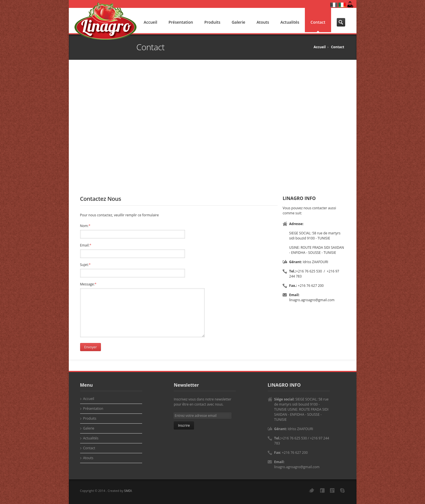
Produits (212, 22)
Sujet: (85, 265)
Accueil (151, 22)
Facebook (322, 490)
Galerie (238, 22)
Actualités (290, 22)
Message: (88, 284)
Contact (318, 22)
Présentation (181, 22)
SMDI (128, 491)
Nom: (85, 226)
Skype (342, 490)
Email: (86, 245)
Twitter (312, 490)
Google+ (332, 490)
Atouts (263, 22)
